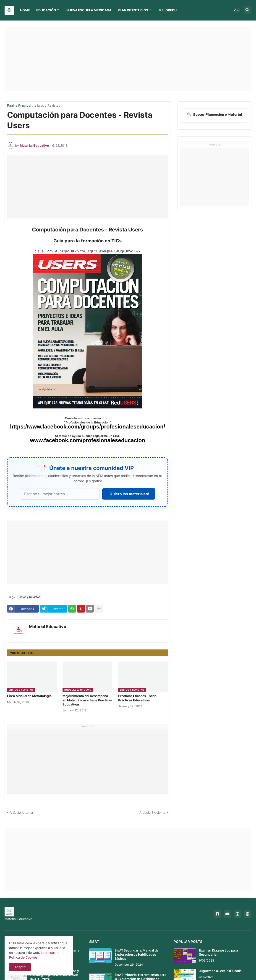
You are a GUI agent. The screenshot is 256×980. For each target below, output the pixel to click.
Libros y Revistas (47, 106)
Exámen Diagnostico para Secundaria (218, 952)
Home (25, 10)
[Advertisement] (128, 59)
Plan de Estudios (133, 10)
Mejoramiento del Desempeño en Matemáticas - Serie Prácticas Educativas (87, 700)
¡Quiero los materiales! (129, 494)
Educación (46, 10)
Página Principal (19, 106)
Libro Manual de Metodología (29, 696)
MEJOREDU (168, 10)
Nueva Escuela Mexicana (89, 10)
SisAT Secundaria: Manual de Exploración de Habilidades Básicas (137, 954)
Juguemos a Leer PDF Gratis (220, 971)
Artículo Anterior (21, 812)
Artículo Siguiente (152, 812)
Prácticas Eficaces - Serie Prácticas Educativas (137, 698)
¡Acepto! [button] (20, 967)
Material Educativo (48, 627)
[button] (236, 10)
